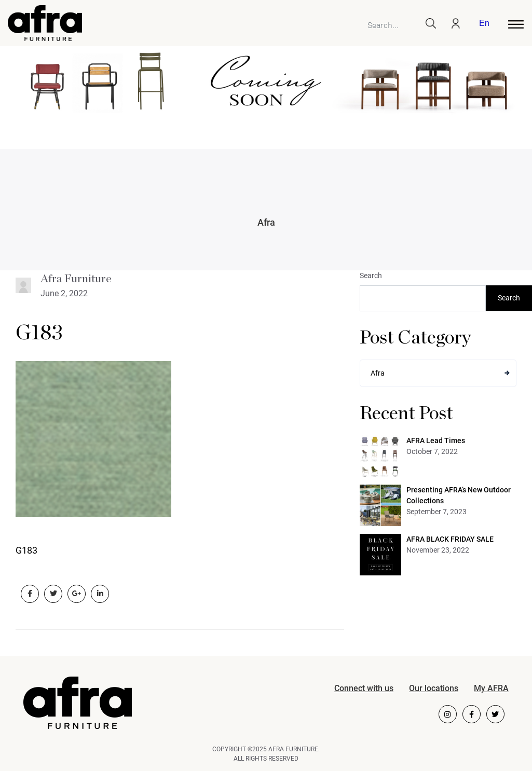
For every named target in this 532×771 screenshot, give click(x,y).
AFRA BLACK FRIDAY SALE (450, 539)
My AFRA (491, 688)
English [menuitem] (484, 24)
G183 (39, 333)
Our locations (434, 688)
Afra (266, 222)
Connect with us (364, 688)
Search (371, 276)
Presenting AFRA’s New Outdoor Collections (459, 495)
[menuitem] (482, 24)
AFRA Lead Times (436, 440)
